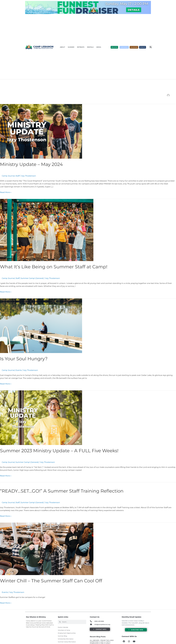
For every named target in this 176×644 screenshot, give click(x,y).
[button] (151, 47)
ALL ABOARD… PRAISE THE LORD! (102, 640)
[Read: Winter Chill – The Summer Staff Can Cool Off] (47, 549)
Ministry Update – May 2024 (31, 164)
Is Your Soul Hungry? (24, 359)
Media (99, 47)
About (63, 47)
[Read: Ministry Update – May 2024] (41, 131)
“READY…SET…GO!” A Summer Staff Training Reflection (62, 491)
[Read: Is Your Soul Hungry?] (41, 326)
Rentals (91, 47)
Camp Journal (8, 176)
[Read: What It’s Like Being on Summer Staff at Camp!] (47, 230)
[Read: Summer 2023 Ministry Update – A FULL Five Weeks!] (41, 418)
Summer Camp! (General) (32, 278)
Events (19, 370)
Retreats (81, 47)
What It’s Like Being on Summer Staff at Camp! (54, 267)
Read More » (6, 192)
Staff (18, 176)
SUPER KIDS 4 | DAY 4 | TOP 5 (100, 642)
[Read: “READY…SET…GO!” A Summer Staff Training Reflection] (0, 484)
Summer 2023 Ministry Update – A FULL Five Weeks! (59, 451)
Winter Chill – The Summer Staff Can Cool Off (51, 581)
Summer (71, 47)
